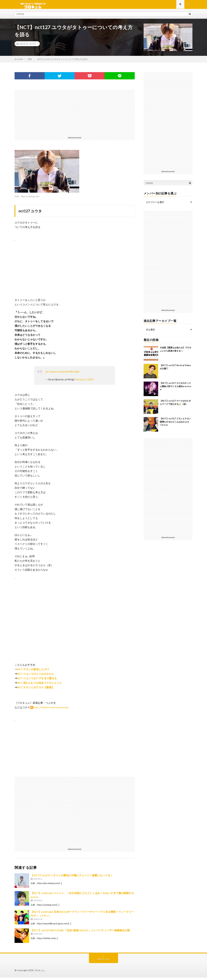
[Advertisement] (75, 115)
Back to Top (104, 961)
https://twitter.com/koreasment (51, 710)
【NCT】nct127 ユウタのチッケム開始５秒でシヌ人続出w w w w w (175, 389)
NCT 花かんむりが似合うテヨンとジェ (40, 685)
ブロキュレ (40, 973)
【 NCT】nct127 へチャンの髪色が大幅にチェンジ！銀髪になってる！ (72, 878)
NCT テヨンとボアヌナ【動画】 (36, 690)
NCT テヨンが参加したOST (33, 672)
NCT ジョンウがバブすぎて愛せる (37, 681)
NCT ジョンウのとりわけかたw (35, 676)
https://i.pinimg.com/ (30, 199)
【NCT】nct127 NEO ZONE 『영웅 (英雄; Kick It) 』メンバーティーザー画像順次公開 (80, 933)
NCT (34, 46)
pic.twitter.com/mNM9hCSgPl (62, 374)
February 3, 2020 (84, 382)
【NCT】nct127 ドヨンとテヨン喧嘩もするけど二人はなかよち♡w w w (175, 424)
